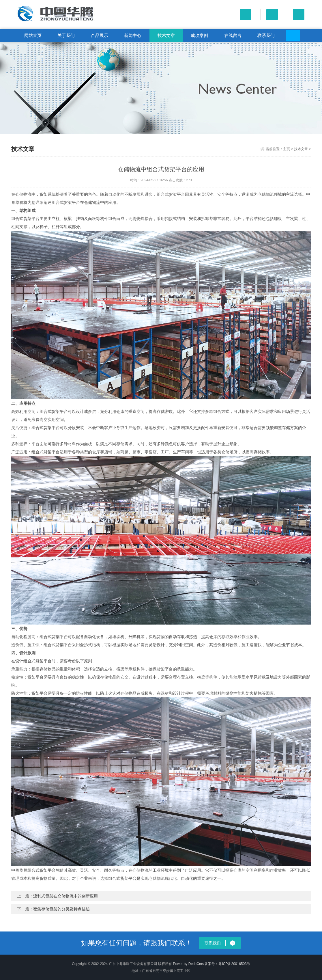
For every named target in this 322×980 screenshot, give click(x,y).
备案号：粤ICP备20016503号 (227, 964)
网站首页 (33, 35)
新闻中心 (133, 35)
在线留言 (233, 35)
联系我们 (266, 35)
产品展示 (100, 35)
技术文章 (166, 35)
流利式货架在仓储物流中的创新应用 (65, 896)
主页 (287, 149)
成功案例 (199, 35)
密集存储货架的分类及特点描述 (61, 909)
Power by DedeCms (188, 964)
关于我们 (66, 35)
